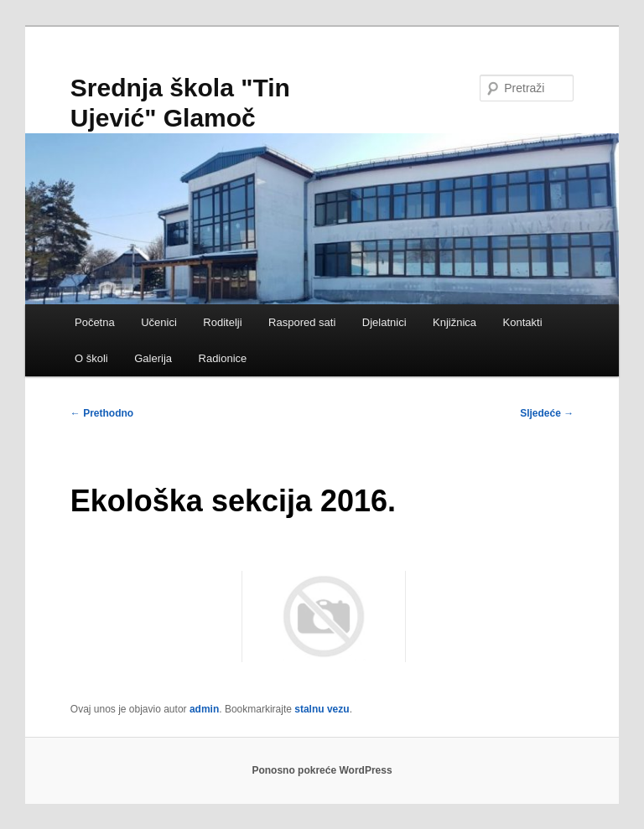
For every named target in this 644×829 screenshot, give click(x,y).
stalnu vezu (322, 709)
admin (204, 709)
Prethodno (102, 413)
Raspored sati (302, 322)
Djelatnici (384, 322)
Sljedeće (547, 413)
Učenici (159, 322)
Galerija (153, 358)
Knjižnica (454, 322)
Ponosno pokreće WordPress (322, 770)
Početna (95, 322)
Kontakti (523, 322)
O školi (91, 358)
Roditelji (222, 322)
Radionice (223, 358)
